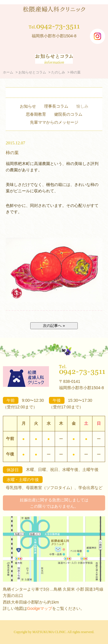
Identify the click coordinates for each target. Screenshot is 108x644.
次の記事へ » (54, 326)
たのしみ (58, 72)
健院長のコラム (68, 114)
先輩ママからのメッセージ (54, 122)
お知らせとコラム (32, 72)
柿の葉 (12, 153)
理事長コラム (56, 106)
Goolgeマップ (40, 608)
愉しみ (82, 106)
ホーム (8, 72)
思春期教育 (36, 114)
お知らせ (28, 106)
